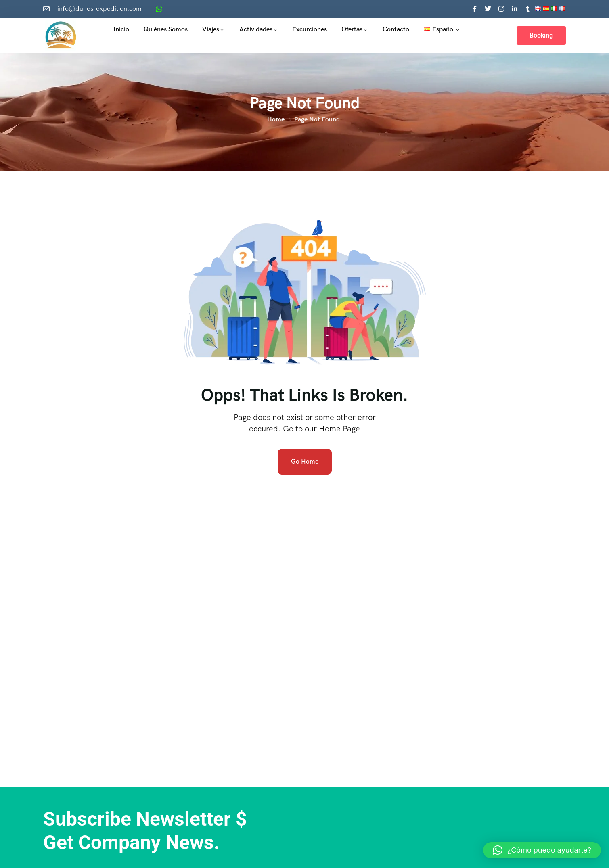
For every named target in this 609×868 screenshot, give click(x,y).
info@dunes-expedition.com (99, 9)
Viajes (211, 29)
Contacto (396, 29)
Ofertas (352, 29)
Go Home (305, 461)
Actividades (256, 29)
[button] (542, 850)
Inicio (121, 29)
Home (276, 119)
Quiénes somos (166, 29)
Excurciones (310, 29)
